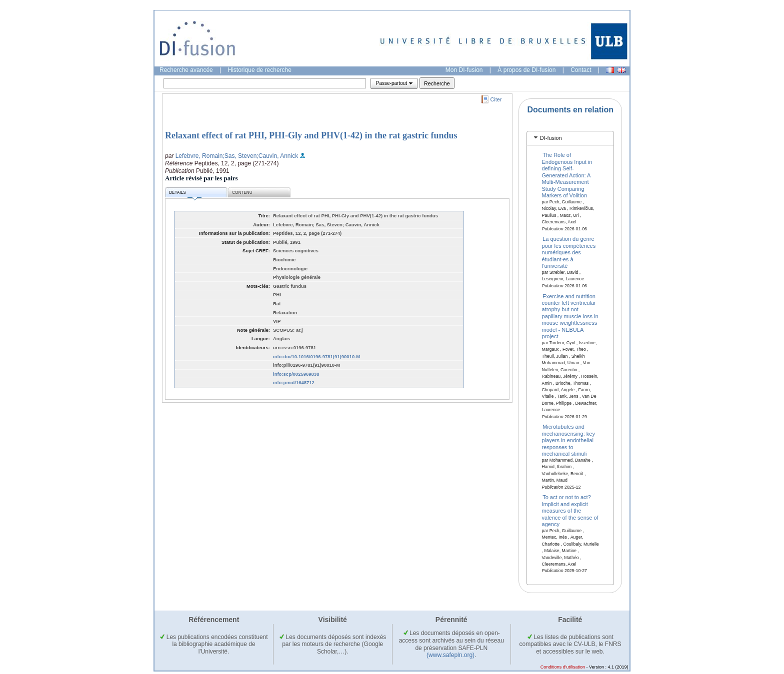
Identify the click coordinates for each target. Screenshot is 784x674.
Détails (185, 194)
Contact (581, 70)
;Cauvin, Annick (277, 156)
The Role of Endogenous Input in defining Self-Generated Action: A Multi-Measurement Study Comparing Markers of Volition (567, 175)
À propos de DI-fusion (526, 70)
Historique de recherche (260, 70)
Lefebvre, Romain (199, 156)
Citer (496, 99)
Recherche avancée (186, 70)
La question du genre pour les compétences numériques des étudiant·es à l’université (569, 252)
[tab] (570, 138)
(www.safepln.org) (450, 655)
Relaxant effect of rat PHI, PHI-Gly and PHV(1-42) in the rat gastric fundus (311, 135)
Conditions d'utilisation (563, 667)
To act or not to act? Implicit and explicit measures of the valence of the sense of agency (570, 511)
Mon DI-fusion (464, 70)
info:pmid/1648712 (294, 382)
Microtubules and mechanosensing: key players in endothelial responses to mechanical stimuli (568, 440)
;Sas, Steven (239, 156)
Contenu (242, 193)
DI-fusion (551, 138)
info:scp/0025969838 (296, 374)
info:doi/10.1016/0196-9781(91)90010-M (316, 356)
